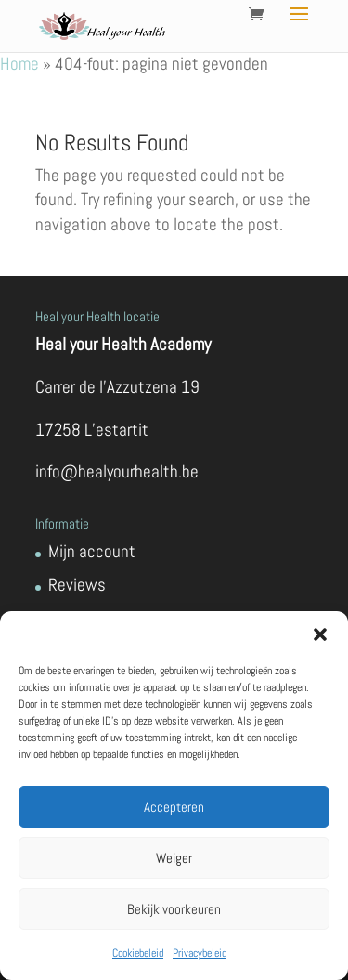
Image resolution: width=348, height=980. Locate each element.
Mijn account (92, 551)
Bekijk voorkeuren (174, 909)
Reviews (77, 585)
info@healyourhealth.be (117, 471)
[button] (320, 634)
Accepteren (174, 807)
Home (19, 64)
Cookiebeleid (138, 953)
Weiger (174, 858)
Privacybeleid (200, 953)
